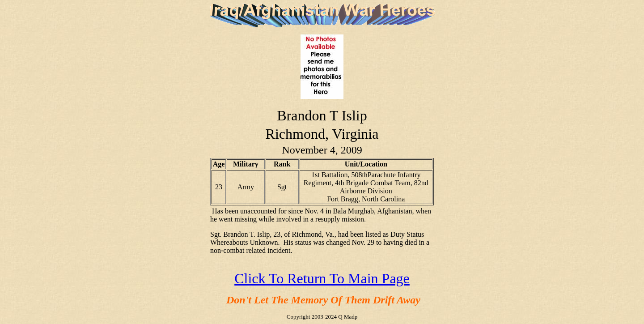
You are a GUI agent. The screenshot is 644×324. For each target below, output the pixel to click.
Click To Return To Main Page (322, 278)
